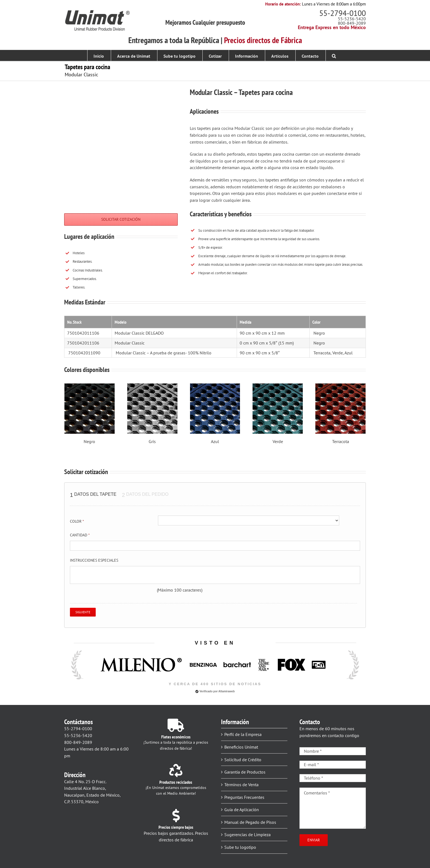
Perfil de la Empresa (243, 734)
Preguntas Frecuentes (244, 797)
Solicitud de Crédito (243, 760)
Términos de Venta (241, 785)
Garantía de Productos (245, 772)
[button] (334, 55)
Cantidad (80, 535)
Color (77, 521)
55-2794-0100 (343, 13)
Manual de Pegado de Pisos (250, 822)
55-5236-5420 (352, 19)
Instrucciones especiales (94, 560)
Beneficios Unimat (241, 747)
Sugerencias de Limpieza (247, 835)
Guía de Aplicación (242, 810)
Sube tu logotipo (240, 847)
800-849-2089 (352, 23)
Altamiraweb (226, 691)
